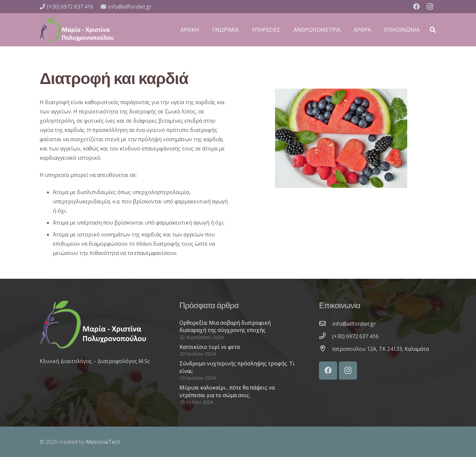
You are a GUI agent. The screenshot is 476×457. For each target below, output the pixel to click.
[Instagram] (430, 7)
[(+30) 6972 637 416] (326, 336)
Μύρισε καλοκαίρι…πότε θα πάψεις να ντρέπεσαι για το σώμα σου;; (227, 391)
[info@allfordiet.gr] (326, 324)
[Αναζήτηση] (433, 30)
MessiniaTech (103, 442)
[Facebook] (416, 7)
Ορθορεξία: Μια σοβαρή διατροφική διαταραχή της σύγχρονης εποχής (225, 326)
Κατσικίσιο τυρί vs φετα (210, 347)
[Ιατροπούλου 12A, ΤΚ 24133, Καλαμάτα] (326, 349)
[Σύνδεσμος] (77, 30)
